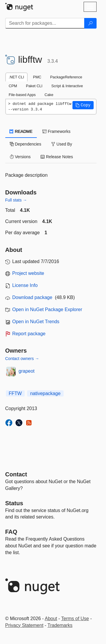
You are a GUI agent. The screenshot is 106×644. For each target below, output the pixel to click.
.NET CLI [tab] (16, 77)
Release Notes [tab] (57, 157)
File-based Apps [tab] (22, 95)
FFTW (15, 393)
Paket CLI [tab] (34, 86)
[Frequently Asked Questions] (11, 532)
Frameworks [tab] (56, 131)
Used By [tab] (62, 144)
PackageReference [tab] (66, 77)
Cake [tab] (49, 95)
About (51, 619)
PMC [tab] (37, 77)
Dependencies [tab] (25, 144)
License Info (25, 285)
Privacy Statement (24, 625)
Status (14, 503)
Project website (28, 273)
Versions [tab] (20, 157)
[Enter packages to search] (45, 23)
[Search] (90, 23)
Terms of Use (75, 619)
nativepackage (45, 393)
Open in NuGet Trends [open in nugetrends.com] (36, 322)
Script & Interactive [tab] (67, 86)
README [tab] (21, 131)
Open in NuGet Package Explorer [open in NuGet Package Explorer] (47, 309)
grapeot (26, 371)
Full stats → (16, 200)
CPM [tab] (13, 86)
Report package (29, 334)
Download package (32, 297)
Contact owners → (22, 359)
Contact (16, 474)
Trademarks (60, 625)
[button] (83, 105)
